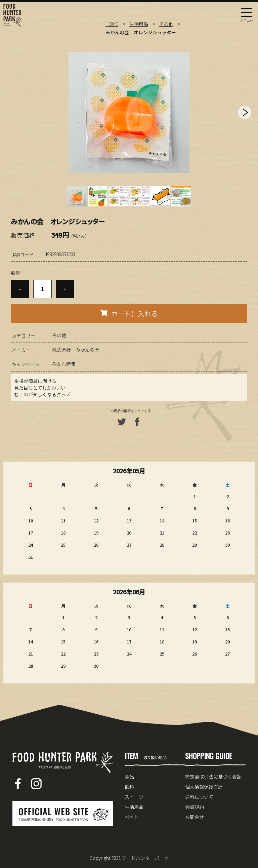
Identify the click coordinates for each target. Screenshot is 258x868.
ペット (132, 817)
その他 (166, 24)
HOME (112, 24)
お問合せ (195, 817)
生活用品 (139, 24)
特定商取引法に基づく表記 (213, 777)
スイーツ (134, 797)
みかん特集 (64, 364)
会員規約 (195, 807)
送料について (199, 797)
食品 (129, 777)
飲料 (129, 787)
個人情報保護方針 (204, 787)
